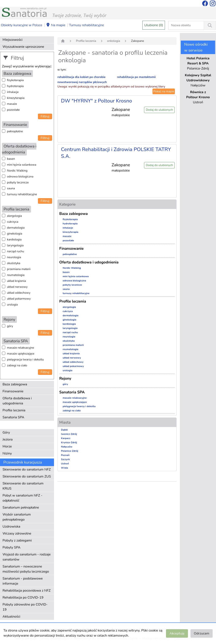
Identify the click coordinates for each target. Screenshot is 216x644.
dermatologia (16, 228)
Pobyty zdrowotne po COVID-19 (25, 607)
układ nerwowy (17, 287)
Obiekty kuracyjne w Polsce (22, 25)
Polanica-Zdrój (70, 451)
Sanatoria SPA (13, 417)
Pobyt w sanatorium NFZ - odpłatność (22, 498)
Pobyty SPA (11, 547)
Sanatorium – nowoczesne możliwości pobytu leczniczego (26, 569)
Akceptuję (177, 633)
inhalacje (13, 92)
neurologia (14, 257)
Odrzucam (202, 633)
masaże (12, 104)
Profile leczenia (14, 410)
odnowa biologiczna (20, 177)
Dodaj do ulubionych (159, 110)
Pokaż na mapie (164, 91)
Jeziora (8, 439)
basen (11, 159)
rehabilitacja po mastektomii (136, 77)
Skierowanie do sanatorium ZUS (27, 476)
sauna (11, 188)
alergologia (14, 216)
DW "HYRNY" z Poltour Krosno (97, 101)
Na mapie (56, 25)
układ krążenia (16, 281)
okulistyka (14, 263)
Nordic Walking (17, 171)
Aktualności (11, 617)
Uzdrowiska (11, 527)
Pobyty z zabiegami (17, 540)
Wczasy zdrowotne (17, 533)
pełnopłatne (15, 131)
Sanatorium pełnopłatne (21, 508)
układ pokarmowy (19, 299)
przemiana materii (19, 269)
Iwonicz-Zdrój (69, 434)
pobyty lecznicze (18, 182)
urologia (12, 305)
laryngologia (15, 245)
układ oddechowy (19, 293)
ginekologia (15, 234)
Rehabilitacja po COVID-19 (23, 598)
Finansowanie (13, 391)
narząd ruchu (16, 251)
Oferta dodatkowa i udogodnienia (17, 401)
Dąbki (64, 430)
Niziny (7, 453)
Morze (7, 446)
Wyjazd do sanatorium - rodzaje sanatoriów (27, 557)
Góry (6, 433)
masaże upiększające (21, 354)
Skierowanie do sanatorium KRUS (23, 486)
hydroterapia (15, 86)
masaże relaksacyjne (20, 348)
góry (10, 326)
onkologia (114, 41)
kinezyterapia (16, 98)
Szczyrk (65, 459)
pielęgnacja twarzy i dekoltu (25, 360)
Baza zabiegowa (15, 384)
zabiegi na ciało (17, 365)
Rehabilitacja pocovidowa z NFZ (27, 591)
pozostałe (13, 110)
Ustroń (65, 464)
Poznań (65, 455)
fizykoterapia (15, 80)
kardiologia (14, 239)
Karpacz (66, 438)
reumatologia (16, 275)
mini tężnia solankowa (22, 165)
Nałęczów (67, 447)
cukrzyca (13, 222)
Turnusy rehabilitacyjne (86, 25)
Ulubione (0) (154, 25)
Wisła (64, 468)
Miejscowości (12, 40)
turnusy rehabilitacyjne (22, 194)
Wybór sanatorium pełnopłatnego (17, 517)
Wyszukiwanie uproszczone (23, 47)
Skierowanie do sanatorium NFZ (27, 469)
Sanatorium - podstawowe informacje (23, 581)
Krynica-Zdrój (69, 442)
